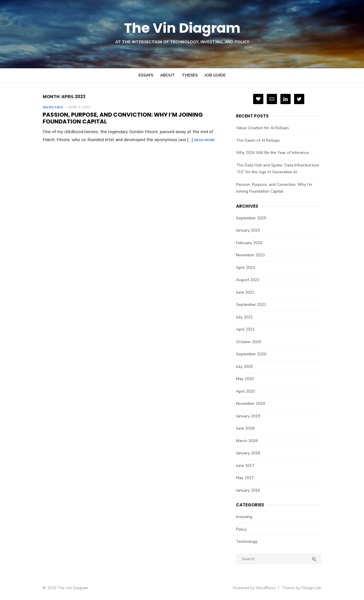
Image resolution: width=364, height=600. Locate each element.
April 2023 (245, 268)
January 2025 (248, 230)
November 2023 (250, 255)
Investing (53, 107)
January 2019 (248, 416)
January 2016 (248, 490)
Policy (241, 529)
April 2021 (245, 329)
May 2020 (245, 379)
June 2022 (245, 292)
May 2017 (245, 478)
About (167, 75)
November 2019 (250, 404)
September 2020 (251, 354)
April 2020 (245, 391)
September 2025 (251, 218)
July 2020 (244, 367)
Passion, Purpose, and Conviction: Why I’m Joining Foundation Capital (123, 118)
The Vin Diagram (182, 28)
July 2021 (244, 317)
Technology (247, 542)
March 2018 (247, 441)
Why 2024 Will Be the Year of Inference (272, 153)
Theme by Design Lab (302, 588)
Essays (146, 75)
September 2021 (251, 305)
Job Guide (215, 75)
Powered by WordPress (254, 588)
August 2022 (248, 280)
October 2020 (249, 342)
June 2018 (245, 428)
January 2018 (248, 453)
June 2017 (245, 466)
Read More (204, 140)
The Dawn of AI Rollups (258, 140)
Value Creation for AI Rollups (262, 128)
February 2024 (249, 243)
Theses (190, 75)
